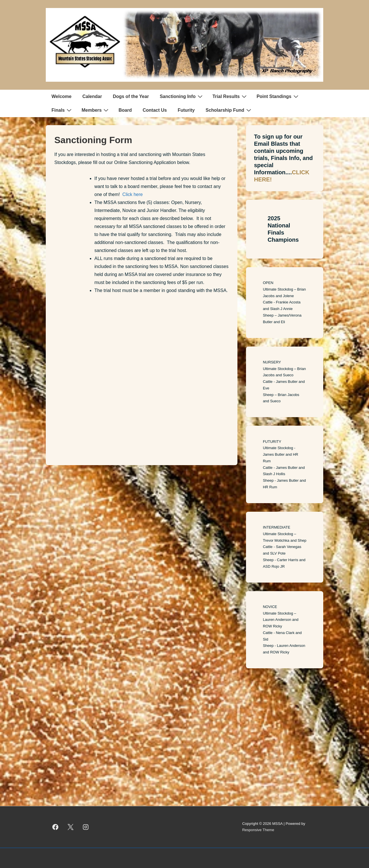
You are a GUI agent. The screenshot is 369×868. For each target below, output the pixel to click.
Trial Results (230, 96)
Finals (62, 110)
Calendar (92, 96)
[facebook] (55, 827)
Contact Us (155, 110)
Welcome (61, 96)
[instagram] (86, 827)
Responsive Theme (258, 830)
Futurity (186, 110)
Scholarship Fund (229, 110)
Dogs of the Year (131, 96)
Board (125, 110)
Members (96, 110)
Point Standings (278, 96)
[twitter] (71, 827)
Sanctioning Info (182, 96)
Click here (133, 194)
